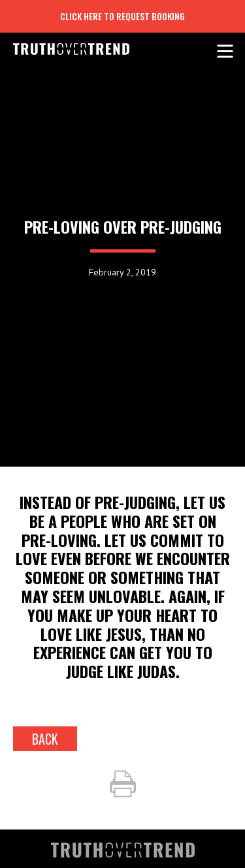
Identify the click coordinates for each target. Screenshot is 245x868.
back (45, 739)
